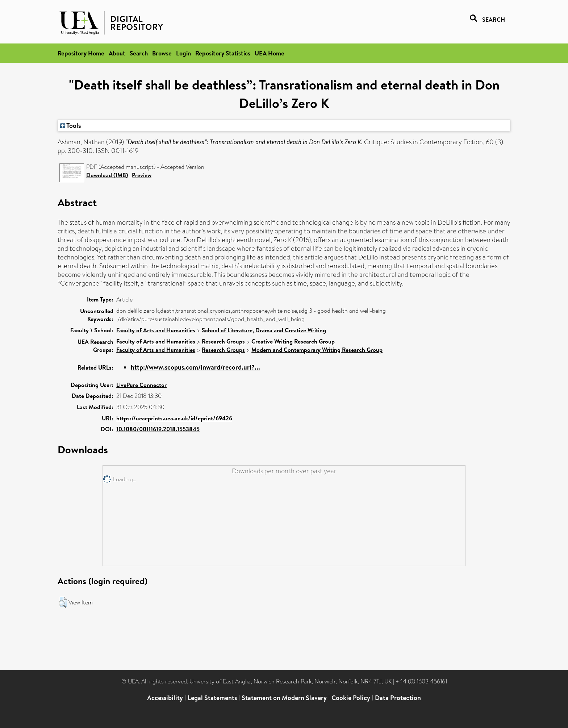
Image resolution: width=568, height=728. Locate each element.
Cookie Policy (351, 698)
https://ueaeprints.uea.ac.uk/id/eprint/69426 (174, 418)
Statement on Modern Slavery (284, 698)
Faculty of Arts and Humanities (156, 330)
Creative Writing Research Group (293, 341)
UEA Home (270, 53)
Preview (142, 175)
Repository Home (81, 53)
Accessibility (165, 698)
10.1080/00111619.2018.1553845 (158, 429)
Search (139, 53)
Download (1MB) (107, 175)
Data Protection (398, 698)
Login (183, 53)
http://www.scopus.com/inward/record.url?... (195, 367)
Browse (162, 53)
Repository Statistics (223, 53)
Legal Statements (212, 698)
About (117, 53)
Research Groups (223, 341)
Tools (71, 125)
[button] (63, 602)
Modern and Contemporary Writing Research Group (317, 350)
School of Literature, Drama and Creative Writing (264, 330)
